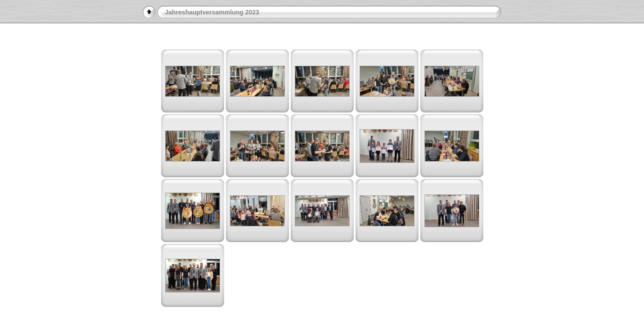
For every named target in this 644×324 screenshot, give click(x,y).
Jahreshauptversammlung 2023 (212, 12)
